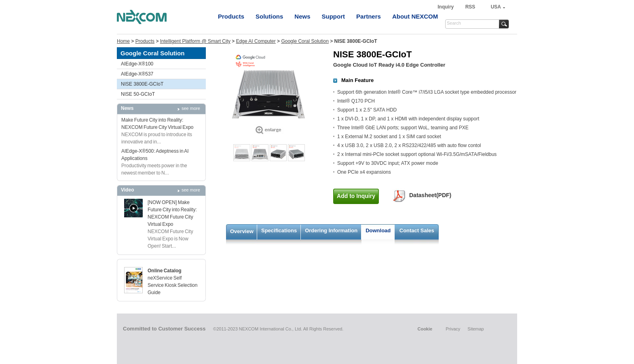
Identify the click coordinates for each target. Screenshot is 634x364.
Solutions (269, 16)
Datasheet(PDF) (430, 195)
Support (334, 16)
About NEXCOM (415, 16)
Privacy (453, 329)
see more (191, 108)
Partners (369, 16)
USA (496, 7)
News (302, 16)
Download (378, 230)
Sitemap (475, 329)
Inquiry (446, 7)
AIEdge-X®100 (137, 64)
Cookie (425, 329)
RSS (470, 7)
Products (231, 16)
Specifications (279, 230)
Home (123, 41)
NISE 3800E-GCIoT (142, 84)
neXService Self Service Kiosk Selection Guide (172, 285)
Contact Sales (417, 230)
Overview (242, 231)
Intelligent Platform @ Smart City (195, 41)
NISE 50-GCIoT (138, 94)
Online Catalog (165, 271)
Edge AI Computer (256, 41)
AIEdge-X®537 (137, 74)
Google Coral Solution (305, 41)
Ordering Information (331, 230)
